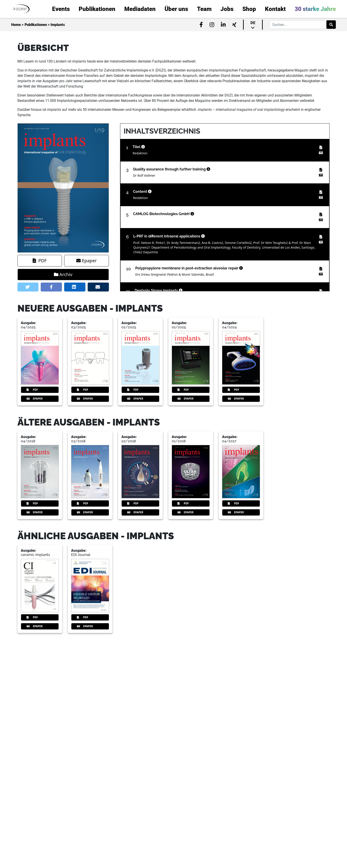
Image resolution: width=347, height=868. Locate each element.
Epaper (86, 261)
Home (16, 25)
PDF (40, 261)
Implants (58, 25)
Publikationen (36, 25)
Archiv (63, 274)
